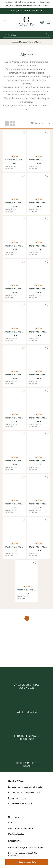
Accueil (15, 42)
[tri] (40, 123)
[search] (47, 35)
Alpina (31, 42)
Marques (23, 42)
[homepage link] (26, 22)
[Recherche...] (22, 35)
